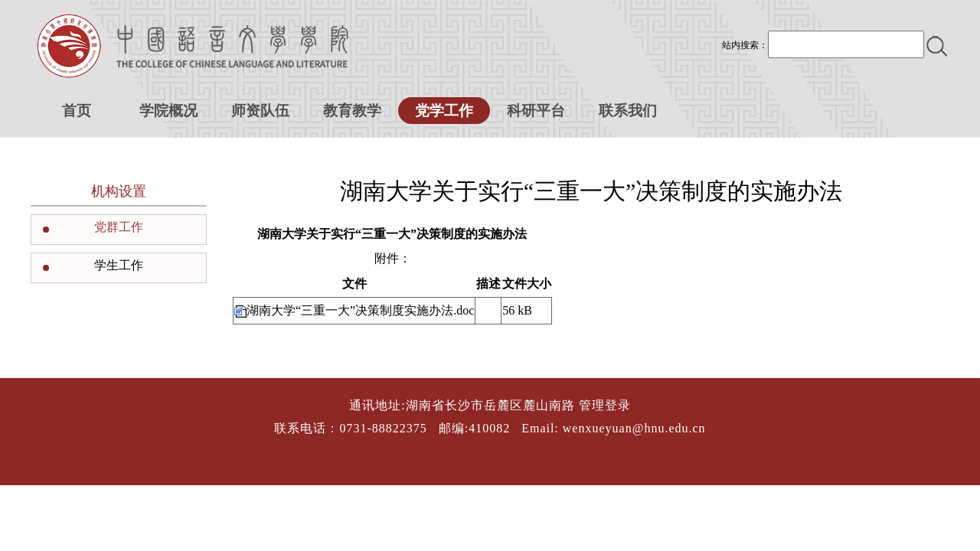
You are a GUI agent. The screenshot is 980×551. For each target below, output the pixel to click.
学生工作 (119, 265)
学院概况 (168, 111)
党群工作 (119, 227)
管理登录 (605, 405)
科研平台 (536, 111)
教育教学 (352, 111)
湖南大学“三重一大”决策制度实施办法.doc (360, 310)
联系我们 (628, 111)
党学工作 (444, 111)
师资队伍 (260, 111)
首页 (77, 111)
